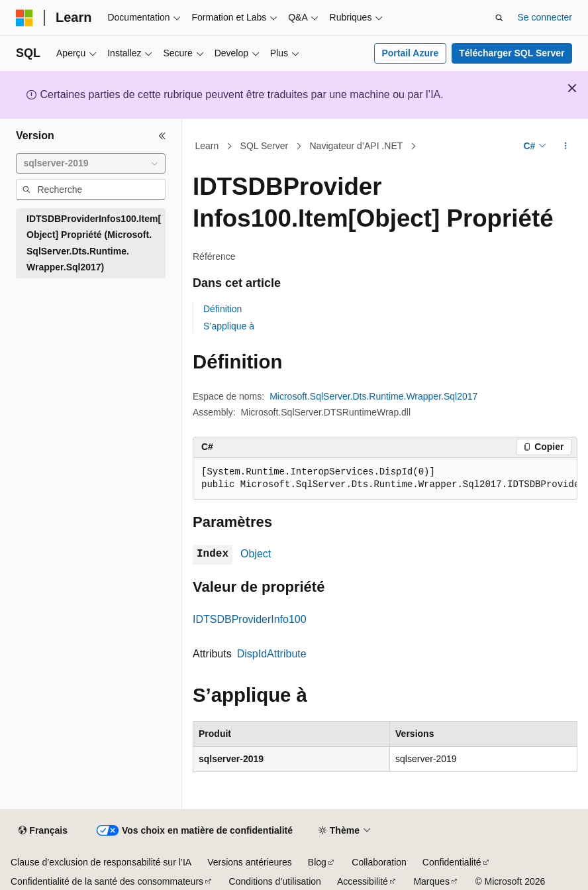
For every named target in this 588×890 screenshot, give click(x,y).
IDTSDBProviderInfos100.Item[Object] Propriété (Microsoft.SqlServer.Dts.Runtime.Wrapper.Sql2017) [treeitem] (94, 243)
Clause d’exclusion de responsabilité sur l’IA (101, 862)
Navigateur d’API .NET (357, 146)
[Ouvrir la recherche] (499, 18)
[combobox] (91, 164)
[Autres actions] (566, 146)
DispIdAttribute (272, 654)
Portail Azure (410, 53)
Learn (207, 146)
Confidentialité (452, 862)
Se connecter (545, 17)
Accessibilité (363, 881)
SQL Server (265, 146)
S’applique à (229, 326)
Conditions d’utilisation (275, 881)
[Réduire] (162, 136)
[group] (385, 479)
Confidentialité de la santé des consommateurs (107, 881)
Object (256, 554)
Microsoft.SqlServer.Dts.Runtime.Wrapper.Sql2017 (373, 396)
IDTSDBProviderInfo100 (250, 619)
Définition (222, 309)
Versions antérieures (250, 862)
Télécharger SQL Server (512, 53)
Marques (431, 881)
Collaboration (379, 862)
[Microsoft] (24, 18)
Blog (317, 862)
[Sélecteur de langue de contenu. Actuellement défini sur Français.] (43, 831)
